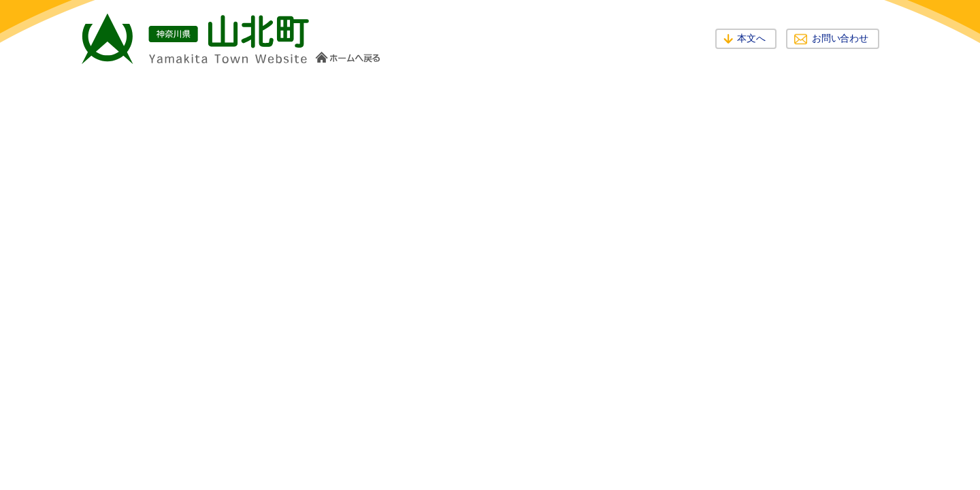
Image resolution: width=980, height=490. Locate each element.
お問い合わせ (840, 38)
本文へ (751, 38)
